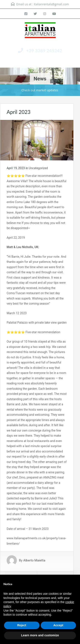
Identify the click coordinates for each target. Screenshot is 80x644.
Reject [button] (22, 625)
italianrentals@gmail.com (51, 4)
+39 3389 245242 (44, 50)
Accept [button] (58, 625)
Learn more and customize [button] (40, 635)
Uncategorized (38, 168)
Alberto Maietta (34, 560)
